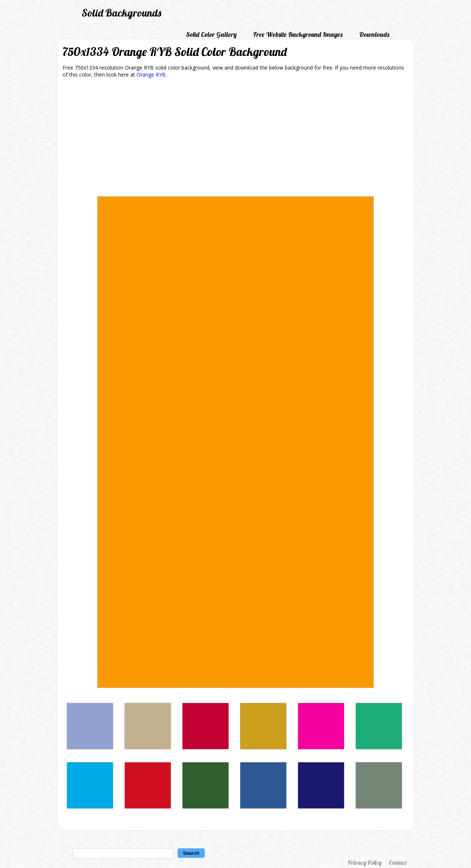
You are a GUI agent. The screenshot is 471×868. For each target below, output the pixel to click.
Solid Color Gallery (211, 34)
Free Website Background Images (298, 34)
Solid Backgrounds (121, 13)
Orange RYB (151, 75)
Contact (398, 862)
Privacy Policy (364, 862)
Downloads (374, 34)
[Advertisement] (235, 138)
